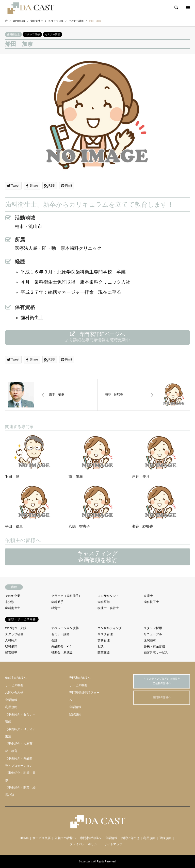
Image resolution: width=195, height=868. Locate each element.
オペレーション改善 (65, 628)
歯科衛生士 (13, 34)
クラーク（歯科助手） (67, 596)
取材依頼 (11, 646)
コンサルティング (110, 628)
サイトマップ (113, 844)
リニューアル (153, 634)
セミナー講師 (53, 34)
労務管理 (104, 640)
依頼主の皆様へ (16, 678)
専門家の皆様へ (80, 678)
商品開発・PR (61, 646)
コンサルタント (108, 596)
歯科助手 (57, 602)
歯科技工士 (151, 602)
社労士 (56, 608)
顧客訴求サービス (156, 652)
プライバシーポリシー (85, 844)
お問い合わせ (14, 693)
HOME (24, 838)
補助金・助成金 (62, 652)
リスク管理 (105, 634)
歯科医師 (104, 602)
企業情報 (11, 700)
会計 (54, 640)
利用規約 (11, 707)
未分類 (10, 602)
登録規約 (75, 714)
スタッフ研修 (32, 34)
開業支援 (104, 652)
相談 (101, 646)
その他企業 (13, 596)
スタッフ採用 (153, 628)
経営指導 (11, 652)
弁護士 (148, 596)
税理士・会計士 (108, 608)
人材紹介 (11, 640)
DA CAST (87, 862)
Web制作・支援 (16, 628)
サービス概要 (14, 685)
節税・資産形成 (154, 646)
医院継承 (150, 640)
